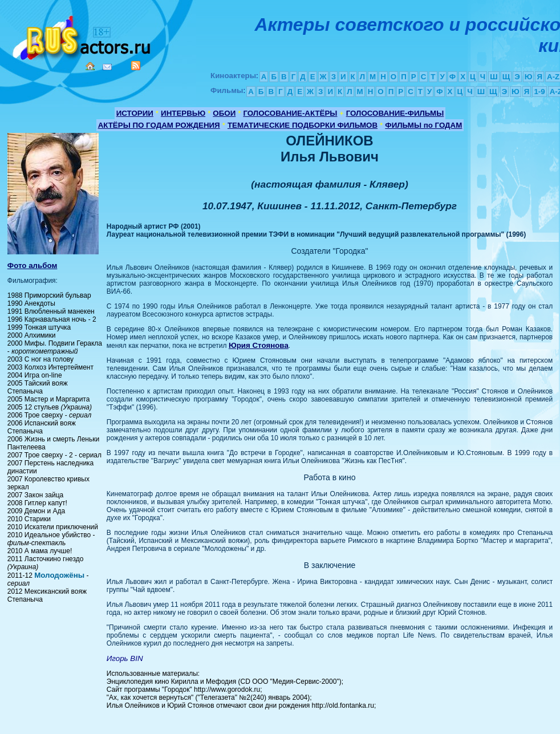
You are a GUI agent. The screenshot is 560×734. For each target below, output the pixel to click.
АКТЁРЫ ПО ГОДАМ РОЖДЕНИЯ (159, 125)
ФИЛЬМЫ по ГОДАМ (423, 125)
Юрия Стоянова (259, 345)
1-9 (539, 92)
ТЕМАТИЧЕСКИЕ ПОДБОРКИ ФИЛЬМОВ (303, 125)
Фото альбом (33, 265)
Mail (107, 67)
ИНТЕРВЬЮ (183, 113)
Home (90, 66)
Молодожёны (59, 575)
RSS (136, 66)
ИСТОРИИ (135, 113)
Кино (83, 36)
